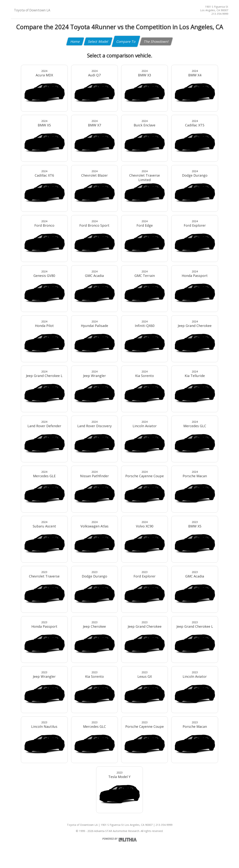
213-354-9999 (220, 14)
